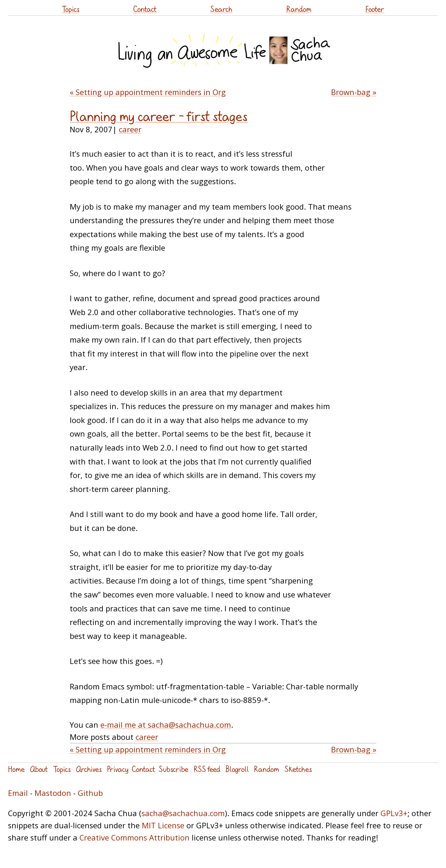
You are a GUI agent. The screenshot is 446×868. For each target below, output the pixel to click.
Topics (71, 9)
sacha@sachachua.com (183, 813)
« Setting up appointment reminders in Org (148, 92)
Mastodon (53, 793)
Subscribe (174, 769)
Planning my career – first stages (159, 116)
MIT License (163, 825)
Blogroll (237, 769)
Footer (375, 9)
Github (90, 793)
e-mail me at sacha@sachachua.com (166, 725)
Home (16, 769)
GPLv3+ (394, 813)
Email (18, 793)
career (130, 129)
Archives (89, 769)
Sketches (298, 769)
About (39, 769)
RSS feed (207, 769)
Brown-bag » (354, 92)
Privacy (118, 769)
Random (299, 9)
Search (221, 9)
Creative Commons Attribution (134, 838)
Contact (145, 9)
